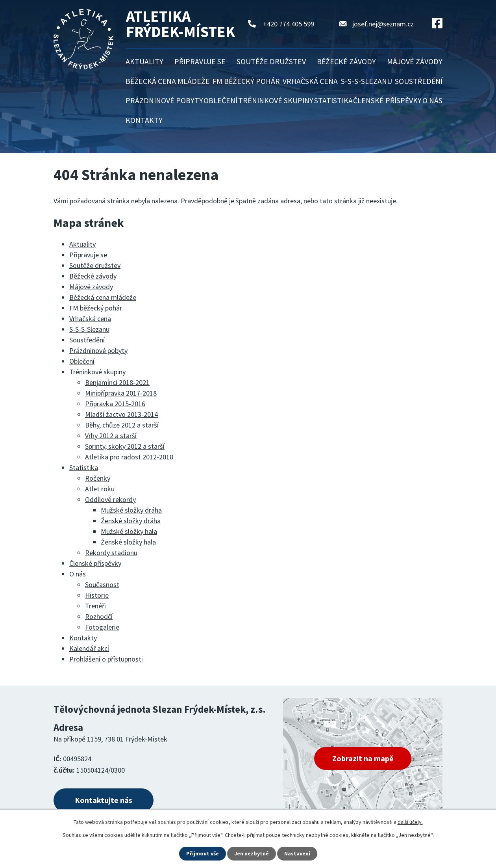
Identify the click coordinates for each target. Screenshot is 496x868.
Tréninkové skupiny (276, 100)
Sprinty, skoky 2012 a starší (125, 446)
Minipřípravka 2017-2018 (121, 393)
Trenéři (95, 606)
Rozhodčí (99, 616)
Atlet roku (100, 489)
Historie (97, 595)
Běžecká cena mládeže (168, 81)
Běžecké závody (346, 61)
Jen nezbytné (252, 853)
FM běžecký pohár (246, 81)
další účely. (410, 822)
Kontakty (144, 120)
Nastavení (297, 853)
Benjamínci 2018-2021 (117, 382)
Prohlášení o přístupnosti (106, 659)
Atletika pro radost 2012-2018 (129, 457)
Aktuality (144, 61)
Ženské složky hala (128, 542)
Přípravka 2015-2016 (115, 404)
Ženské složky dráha (131, 521)
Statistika (333, 100)
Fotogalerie (102, 627)
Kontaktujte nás (104, 800)
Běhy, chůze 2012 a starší (122, 425)
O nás (432, 100)
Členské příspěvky (387, 100)
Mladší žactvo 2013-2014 (121, 414)
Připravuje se (200, 61)
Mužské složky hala (129, 531)
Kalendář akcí (89, 648)
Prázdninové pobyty (164, 100)
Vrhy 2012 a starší (111, 436)
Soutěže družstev (271, 61)
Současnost (102, 585)
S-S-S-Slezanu (366, 81)
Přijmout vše (203, 853)
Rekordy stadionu (111, 553)
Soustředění (419, 81)
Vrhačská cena (310, 81)
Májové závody (415, 61)
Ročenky (98, 478)
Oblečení (220, 100)
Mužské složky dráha (131, 510)
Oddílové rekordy (110, 499)
